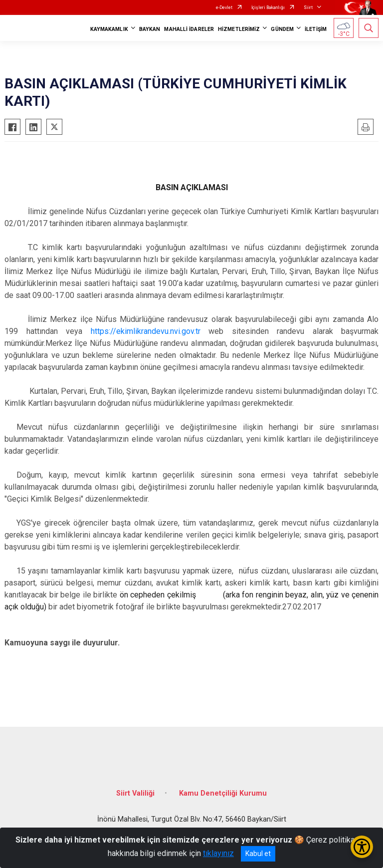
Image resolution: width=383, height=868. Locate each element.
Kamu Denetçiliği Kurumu (223, 793)
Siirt (308, 7)
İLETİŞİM (316, 29)
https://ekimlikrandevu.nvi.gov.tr (146, 331)
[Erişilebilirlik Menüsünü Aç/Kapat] (362, 847)
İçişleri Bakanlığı (268, 7)
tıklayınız (218, 853)
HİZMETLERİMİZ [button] (239, 29)
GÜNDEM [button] (282, 29)
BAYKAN (150, 29)
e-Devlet (224, 7)
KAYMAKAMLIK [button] (109, 29)
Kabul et (258, 854)
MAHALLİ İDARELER (189, 29)
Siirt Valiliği (135, 793)
